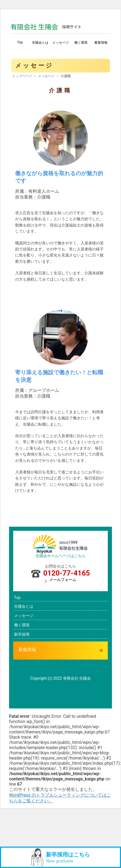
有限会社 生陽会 (46, 26)
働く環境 (81, 43)
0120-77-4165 (61, 573)
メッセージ (61, 43)
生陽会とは (40, 43)
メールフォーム (61, 580)
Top (20, 42)
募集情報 (101, 43)
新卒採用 (22, 634)
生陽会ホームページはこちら (61, 556)
